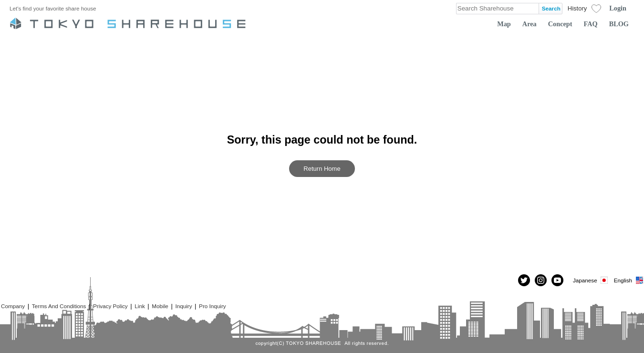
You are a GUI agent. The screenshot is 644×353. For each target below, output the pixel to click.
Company (13, 306)
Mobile (160, 306)
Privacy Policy (110, 306)
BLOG (619, 24)
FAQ (591, 24)
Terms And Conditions (59, 306)
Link (140, 306)
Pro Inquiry (213, 306)
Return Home (322, 169)
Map (504, 24)
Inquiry (183, 306)
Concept (560, 24)
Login (618, 8)
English (629, 280)
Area (530, 24)
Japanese (591, 280)
